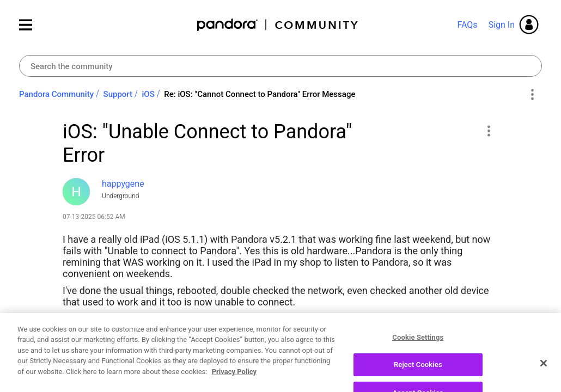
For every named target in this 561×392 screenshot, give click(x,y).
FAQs (467, 25)
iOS (148, 94)
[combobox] (280, 66)
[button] (488, 131)
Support (118, 94)
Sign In (502, 25)
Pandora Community (278, 25)
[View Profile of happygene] (123, 184)
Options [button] (532, 95)
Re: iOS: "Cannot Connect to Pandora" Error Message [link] (260, 94)
